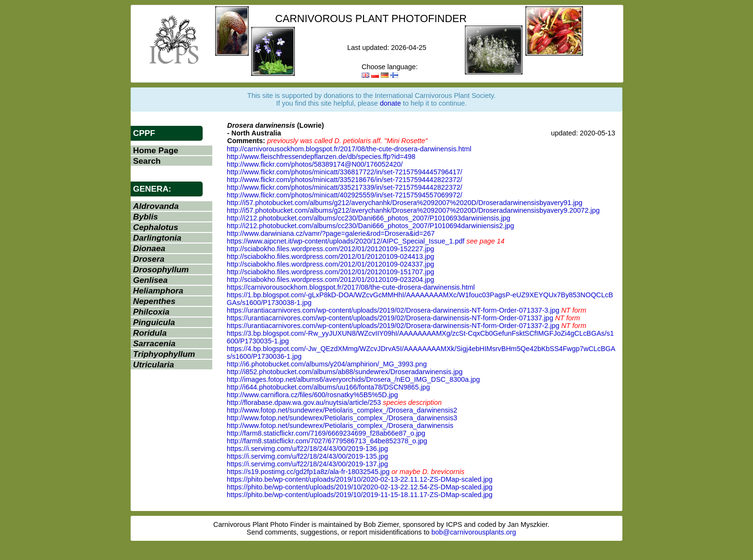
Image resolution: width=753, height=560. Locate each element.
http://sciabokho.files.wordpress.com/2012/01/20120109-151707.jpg (330, 272)
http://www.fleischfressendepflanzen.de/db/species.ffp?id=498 (321, 157)
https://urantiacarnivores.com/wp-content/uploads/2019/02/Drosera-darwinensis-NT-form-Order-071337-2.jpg (393, 326)
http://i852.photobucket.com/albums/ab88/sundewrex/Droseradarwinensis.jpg (345, 372)
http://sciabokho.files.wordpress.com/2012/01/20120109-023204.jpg (330, 280)
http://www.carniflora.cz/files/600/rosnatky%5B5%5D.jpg (312, 395)
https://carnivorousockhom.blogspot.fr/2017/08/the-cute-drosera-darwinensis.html (351, 287)
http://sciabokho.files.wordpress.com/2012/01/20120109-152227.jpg (330, 249)
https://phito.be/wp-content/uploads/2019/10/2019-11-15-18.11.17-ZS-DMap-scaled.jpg (360, 495)
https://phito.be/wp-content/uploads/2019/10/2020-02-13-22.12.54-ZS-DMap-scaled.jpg (360, 487)
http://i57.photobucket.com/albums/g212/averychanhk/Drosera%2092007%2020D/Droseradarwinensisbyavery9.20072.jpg (413, 210)
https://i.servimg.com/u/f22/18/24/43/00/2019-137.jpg (307, 464)
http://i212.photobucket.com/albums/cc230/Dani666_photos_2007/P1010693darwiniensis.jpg (368, 218)
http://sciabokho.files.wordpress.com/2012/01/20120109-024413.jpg (330, 256)
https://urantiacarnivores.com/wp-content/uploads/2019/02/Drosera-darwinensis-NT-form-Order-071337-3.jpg (393, 310)
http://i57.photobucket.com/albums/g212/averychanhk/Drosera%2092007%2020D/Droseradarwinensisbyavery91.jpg (405, 203)
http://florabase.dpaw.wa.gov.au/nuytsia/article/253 (304, 402)
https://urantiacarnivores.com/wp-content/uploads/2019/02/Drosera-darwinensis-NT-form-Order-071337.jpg (390, 318)
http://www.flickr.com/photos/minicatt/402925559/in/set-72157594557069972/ (344, 195)
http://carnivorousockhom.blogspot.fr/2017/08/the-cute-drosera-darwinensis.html (349, 149)
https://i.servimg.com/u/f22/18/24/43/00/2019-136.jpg (307, 449)
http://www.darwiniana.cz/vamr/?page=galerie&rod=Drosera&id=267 (331, 233)
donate (390, 103)
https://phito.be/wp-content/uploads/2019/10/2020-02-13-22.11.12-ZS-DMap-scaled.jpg (360, 479)
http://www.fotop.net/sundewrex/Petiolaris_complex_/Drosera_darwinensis (340, 426)
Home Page (156, 150)
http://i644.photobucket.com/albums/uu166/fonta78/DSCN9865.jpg (328, 387)
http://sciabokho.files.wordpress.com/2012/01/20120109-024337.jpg (330, 264)
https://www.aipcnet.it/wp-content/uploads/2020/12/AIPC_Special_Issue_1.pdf (346, 241)
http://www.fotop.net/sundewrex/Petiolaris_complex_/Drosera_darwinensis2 (342, 410)
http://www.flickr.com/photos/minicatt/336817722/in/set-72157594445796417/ (344, 172)
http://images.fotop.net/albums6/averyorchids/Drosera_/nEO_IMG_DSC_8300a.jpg (353, 379)
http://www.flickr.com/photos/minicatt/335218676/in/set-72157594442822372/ (344, 180)
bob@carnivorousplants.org (474, 532)
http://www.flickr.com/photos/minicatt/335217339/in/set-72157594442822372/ (344, 187)
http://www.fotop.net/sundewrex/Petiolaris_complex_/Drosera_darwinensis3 (342, 418)
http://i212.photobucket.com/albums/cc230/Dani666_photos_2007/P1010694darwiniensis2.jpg (370, 226)
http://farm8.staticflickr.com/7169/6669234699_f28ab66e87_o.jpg (326, 433)
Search (147, 161)
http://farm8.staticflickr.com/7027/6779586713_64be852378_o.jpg (327, 441)
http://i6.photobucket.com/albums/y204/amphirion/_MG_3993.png (327, 364)
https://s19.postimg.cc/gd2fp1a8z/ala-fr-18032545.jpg (308, 472)
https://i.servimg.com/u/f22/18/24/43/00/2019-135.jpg (307, 456)
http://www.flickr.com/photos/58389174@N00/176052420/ (315, 164)
